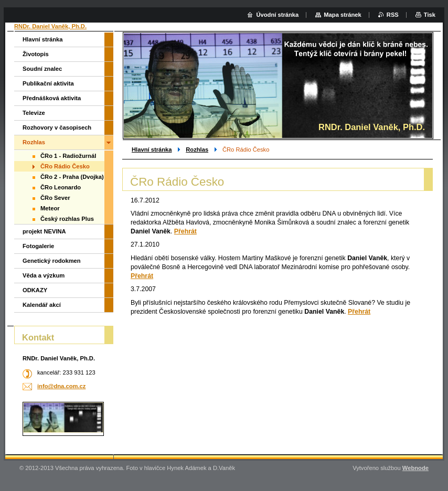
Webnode (415, 468)
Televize (34, 113)
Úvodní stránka (277, 15)
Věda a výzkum (44, 275)
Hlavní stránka (152, 150)
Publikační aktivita (48, 83)
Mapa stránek (343, 15)
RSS (393, 15)
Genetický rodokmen (52, 261)
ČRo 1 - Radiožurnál (68, 156)
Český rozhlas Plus (67, 219)
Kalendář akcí (42, 305)
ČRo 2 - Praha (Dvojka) (72, 177)
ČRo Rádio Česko (65, 166)
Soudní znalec (42, 69)
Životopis (36, 54)
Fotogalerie (38, 246)
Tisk (430, 15)
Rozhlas (197, 150)
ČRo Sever (55, 198)
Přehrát (185, 231)
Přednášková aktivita (52, 98)
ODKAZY (35, 290)
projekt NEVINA (44, 231)
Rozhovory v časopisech (57, 127)
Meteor (50, 208)
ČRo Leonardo (61, 187)
